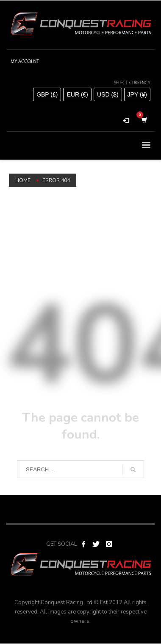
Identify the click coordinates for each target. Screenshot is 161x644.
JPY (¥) (137, 94)
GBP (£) (47, 94)
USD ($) (108, 94)
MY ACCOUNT (25, 61)
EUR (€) (77, 94)
